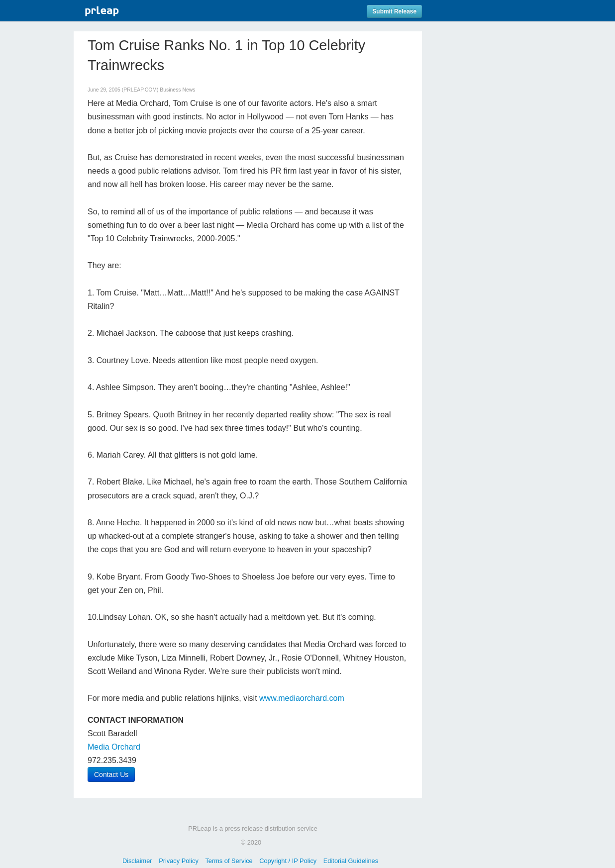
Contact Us (111, 774)
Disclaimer (137, 861)
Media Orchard (114, 747)
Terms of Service (229, 861)
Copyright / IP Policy (288, 861)
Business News (177, 90)
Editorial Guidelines (351, 861)
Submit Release (394, 11)
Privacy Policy (179, 861)
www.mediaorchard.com (302, 698)
